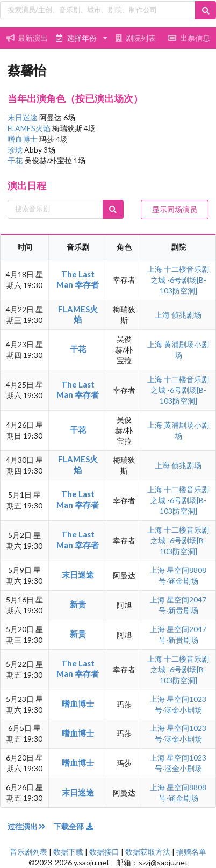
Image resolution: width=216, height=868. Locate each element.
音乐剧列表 (28, 852)
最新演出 (27, 38)
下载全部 (74, 826)
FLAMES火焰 (30, 128)
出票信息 (189, 38)
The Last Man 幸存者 (78, 279)
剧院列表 (135, 38)
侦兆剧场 (186, 315)
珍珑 (16, 150)
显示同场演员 (175, 209)
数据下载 (68, 852)
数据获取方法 (148, 852)
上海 (156, 269)
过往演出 (31, 826)
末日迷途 (23, 117)
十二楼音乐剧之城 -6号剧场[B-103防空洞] (180, 280)
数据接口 (104, 852)
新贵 (78, 604)
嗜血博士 (23, 139)
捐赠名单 (191, 852)
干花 (16, 160)
